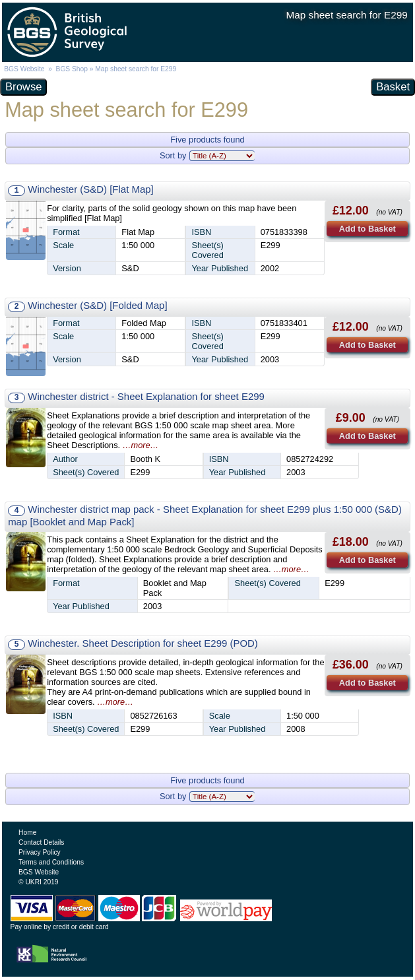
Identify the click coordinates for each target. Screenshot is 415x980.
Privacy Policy (40, 852)
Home (27, 833)
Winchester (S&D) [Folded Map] (97, 305)
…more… (141, 445)
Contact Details (41, 842)
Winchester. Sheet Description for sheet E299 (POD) (143, 643)
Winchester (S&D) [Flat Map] (90, 189)
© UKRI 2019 (38, 882)
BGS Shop (72, 69)
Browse (23, 87)
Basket (393, 87)
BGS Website (24, 69)
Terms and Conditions (51, 862)
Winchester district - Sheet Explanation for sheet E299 (146, 396)
